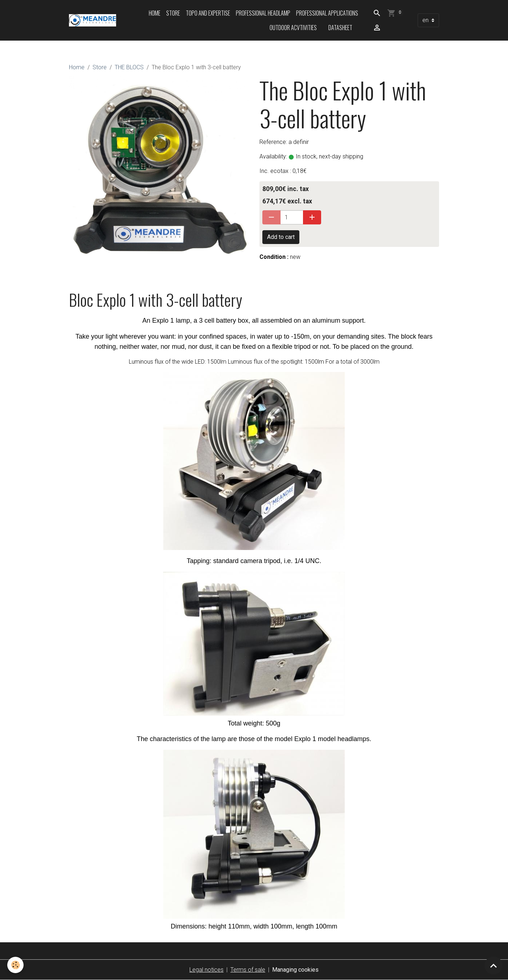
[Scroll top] (493, 965)
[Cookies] (15, 965)
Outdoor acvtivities (293, 28)
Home (155, 13)
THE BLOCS (129, 67)
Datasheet (340, 28)
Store (173, 13)
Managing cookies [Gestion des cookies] (295, 970)
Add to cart (281, 237)
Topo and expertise (208, 13)
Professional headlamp (263, 13)
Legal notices (206, 970)
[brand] (93, 20)
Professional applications (327, 13)
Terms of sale (248, 970)
